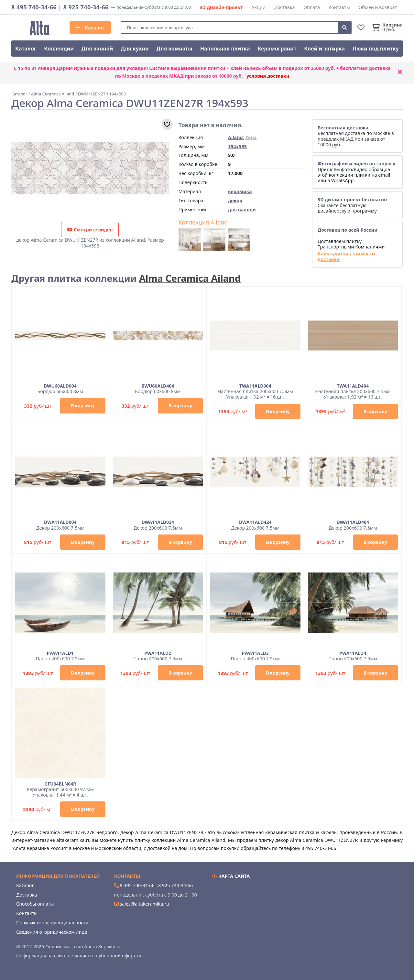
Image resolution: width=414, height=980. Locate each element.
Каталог (90, 28)
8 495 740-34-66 (34, 7)
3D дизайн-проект (221, 7)
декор (235, 200)
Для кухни (135, 49)
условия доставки (268, 76)
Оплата (312, 7)
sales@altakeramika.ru (144, 904)
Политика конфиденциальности (52, 923)
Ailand (235, 137)
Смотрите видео (90, 230)
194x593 (237, 146)
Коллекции (59, 49)
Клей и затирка (324, 49)
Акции (258, 7)
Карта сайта (231, 876)
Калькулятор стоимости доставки (346, 256)
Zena (251, 137)
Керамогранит (277, 49)
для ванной (242, 209)
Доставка (284, 7)
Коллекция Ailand (203, 223)
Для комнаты (174, 49)
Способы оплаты (35, 904)
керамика (240, 191)
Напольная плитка (225, 49)
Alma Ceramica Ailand (190, 278)
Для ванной (97, 49)
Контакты (339, 7)
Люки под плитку (376, 49)
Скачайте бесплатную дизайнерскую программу (352, 205)
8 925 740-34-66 (86, 7)
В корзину (83, 406)
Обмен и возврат (378, 7)
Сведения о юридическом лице (52, 932)
